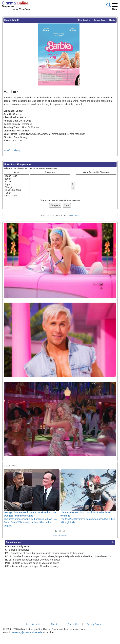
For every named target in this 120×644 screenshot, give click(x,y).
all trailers (75, 215)
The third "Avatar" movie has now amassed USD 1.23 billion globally (88, 496)
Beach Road (17, 176)
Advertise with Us (35, 624)
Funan (17, 193)
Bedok (17, 179)
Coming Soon (100, 20)
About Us (56, 624)
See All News (60, 536)
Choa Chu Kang (17, 190)
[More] (7, 150)
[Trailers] (15, 150)
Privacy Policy (94, 624)
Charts (112, 20)
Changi (17, 187)
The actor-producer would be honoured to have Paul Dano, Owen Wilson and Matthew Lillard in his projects (32, 498)
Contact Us (73, 624)
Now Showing (84, 20)
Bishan (17, 182)
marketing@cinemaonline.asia (26, 632)
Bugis (17, 184)
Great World (17, 196)
